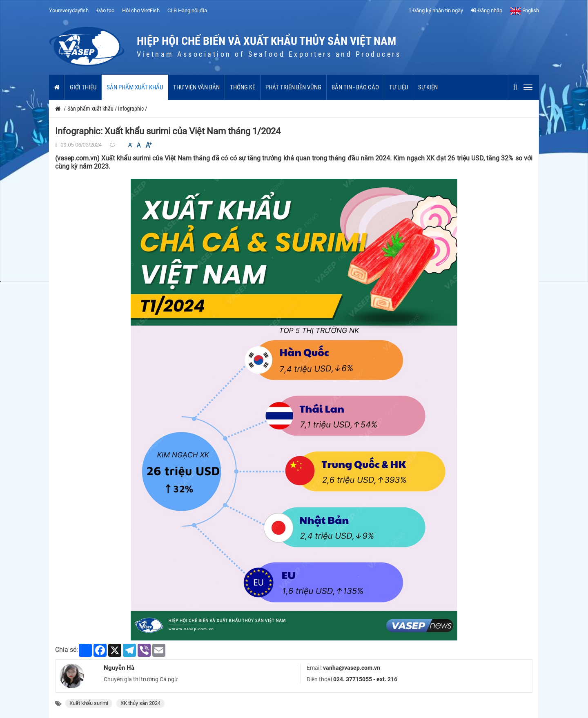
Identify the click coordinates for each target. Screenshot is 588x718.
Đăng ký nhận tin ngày (436, 10)
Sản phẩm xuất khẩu (135, 87)
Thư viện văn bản (196, 87)
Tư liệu (399, 87)
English (525, 10)
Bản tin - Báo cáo (355, 87)
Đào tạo (105, 10)
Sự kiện (428, 87)
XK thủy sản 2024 (140, 703)
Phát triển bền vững (293, 87)
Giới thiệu (83, 87)
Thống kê (243, 87)
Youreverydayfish (69, 10)
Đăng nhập (487, 10)
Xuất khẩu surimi (89, 703)
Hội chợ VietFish (141, 10)
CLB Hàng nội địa (187, 10)
